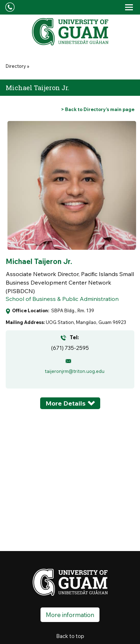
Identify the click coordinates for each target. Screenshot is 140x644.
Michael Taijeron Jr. (39, 261)
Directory (16, 66)
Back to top (70, 636)
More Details (66, 403)
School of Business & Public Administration (62, 299)
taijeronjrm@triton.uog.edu (75, 371)
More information (70, 615)
